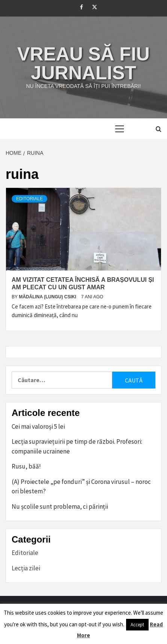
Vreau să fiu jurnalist (83, 63)
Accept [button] (137, 625)
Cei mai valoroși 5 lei (38, 426)
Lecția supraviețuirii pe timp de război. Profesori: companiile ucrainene (77, 446)
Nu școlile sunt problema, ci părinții (60, 506)
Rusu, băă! (26, 466)
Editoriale (29, 199)
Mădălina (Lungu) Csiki (48, 297)
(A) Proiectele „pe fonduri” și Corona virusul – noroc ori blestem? (81, 487)
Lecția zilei (26, 568)
